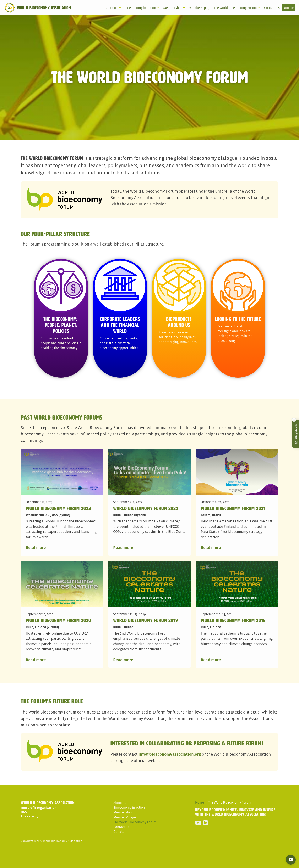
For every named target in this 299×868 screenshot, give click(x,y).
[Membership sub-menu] (185, 8)
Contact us (272, 8)
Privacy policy (29, 816)
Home (200, 802)
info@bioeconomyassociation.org (170, 754)
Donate (288, 8)
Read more (36, 548)
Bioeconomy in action (140, 8)
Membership (172, 8)
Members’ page (200, 8)
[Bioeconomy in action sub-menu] (159, 8)
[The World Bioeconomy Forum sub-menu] (260, 8)
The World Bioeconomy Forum (235, 8)
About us (111, 8)
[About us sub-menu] (121, 8)
